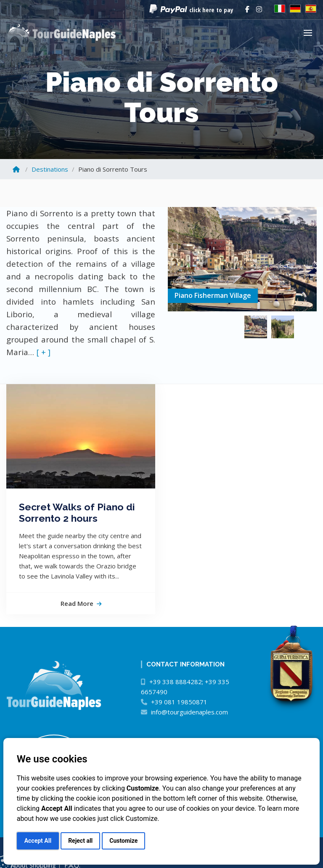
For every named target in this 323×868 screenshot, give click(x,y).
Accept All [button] (38, 841)
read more (81, 603)
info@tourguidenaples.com (189, 712)
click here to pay (211, 10)
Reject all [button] (80, 841)
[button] (310, 33)
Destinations (50, 169)
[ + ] (43, 352)
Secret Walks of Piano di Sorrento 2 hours (77, 513)
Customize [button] (123, 841)
